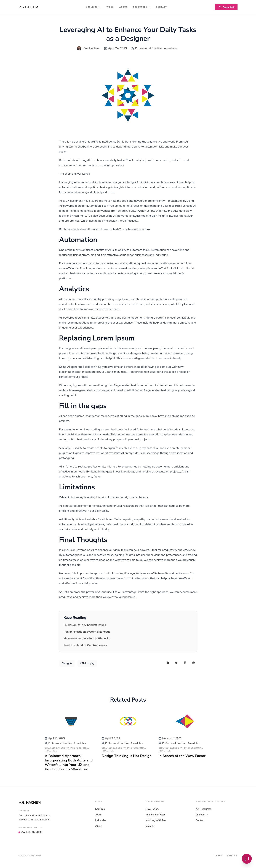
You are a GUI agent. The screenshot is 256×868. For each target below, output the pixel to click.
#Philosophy (87, 663)
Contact (161, 7)
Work (110, 7)
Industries (101, 820)
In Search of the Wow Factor (182, 756)
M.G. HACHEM (28, 7)
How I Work (152, 809)
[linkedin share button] (185, 663)
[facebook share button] (168, 663)
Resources (142, 7)
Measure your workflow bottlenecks (87, 639)
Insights (150, 826)
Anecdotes (171, 48)
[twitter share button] (176, 663)
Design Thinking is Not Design (127, 756)
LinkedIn (202, 815)
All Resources (203, 809)
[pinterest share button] (193, 663)
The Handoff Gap (155, 815)
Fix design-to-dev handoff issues (85, 625)
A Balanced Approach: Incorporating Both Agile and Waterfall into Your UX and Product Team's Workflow (69, 763)
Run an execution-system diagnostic (87, 632)
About (123, 7)
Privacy (232, 856)
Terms (219, 856)
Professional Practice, (149, 48)
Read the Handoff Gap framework (85, 645)
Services (94, 7)
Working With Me (156, 820)
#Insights (67, 663)
